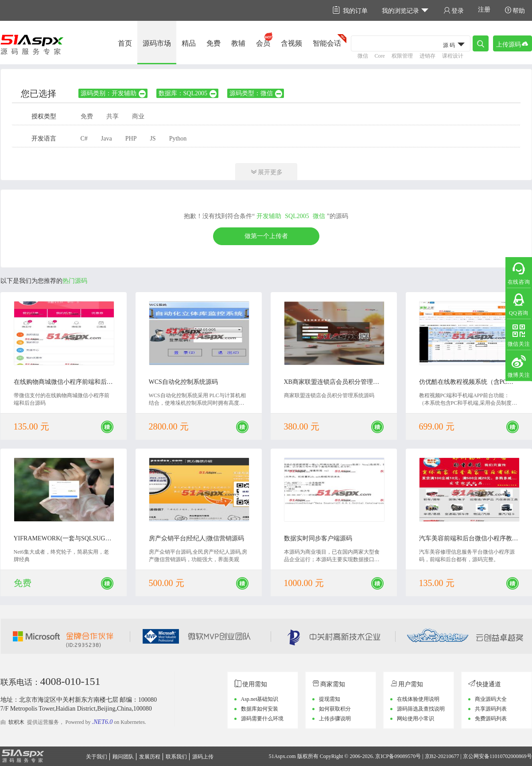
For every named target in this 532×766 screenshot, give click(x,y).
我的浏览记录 (406, 10)
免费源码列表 (491, 719)
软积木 (16, 722)
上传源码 (513, 44)
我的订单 (350, 10)
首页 (125, 43)
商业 (138, 116)
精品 (189, 43)
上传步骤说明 (335, 719)
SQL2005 (297, 216)
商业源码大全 (491, 699)
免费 (214, 43)
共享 (113, 116)
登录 (454, 10)
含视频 (291, 43)
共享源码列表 (491, 709)
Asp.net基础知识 (260, 699)
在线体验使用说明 (418, 699)
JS (153, 139)
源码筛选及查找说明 (421, 709)
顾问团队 (123, 757)
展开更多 (266, 172)
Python (178, 139)
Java (107, 139)
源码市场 (157, 43)
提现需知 (330, 699)
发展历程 (150, 757)
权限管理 (402, 56)
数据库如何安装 (260, 709)
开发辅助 (269, 216)
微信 (363, 56)
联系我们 (176, 757)
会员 (263, 43)
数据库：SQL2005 (188, 93)
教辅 (238, 43)
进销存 (427, 56)
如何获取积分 (335, 709)
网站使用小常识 (416, 719)
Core (380, 56)
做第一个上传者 (266, 236)
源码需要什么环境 (262, 719)
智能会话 (327, 43)
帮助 (515, 10)
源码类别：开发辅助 (114, 93)
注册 (484, 10)
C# (84, 139)
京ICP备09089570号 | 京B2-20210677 (417, 756)
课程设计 (453, 56)
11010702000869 (508, 756)
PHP (131, 139)
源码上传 (203, 757)
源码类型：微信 (256, 93)
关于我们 (97, 757)
